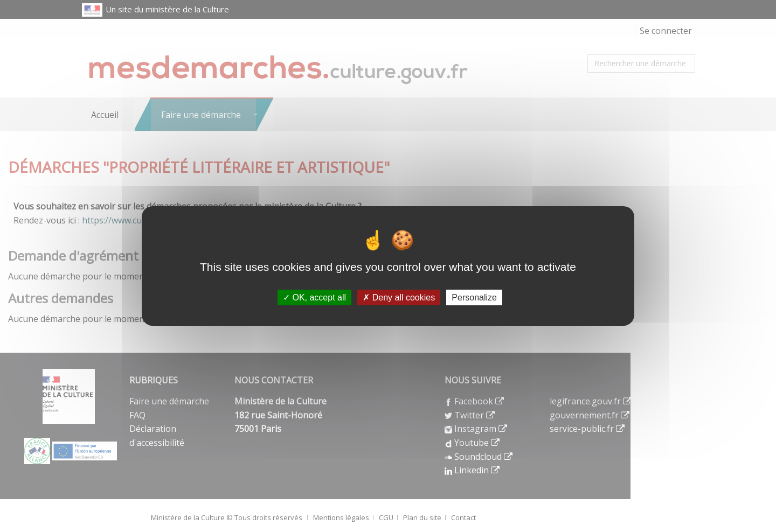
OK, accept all (314, 297)
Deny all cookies (399, 297)
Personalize (474, 297)
